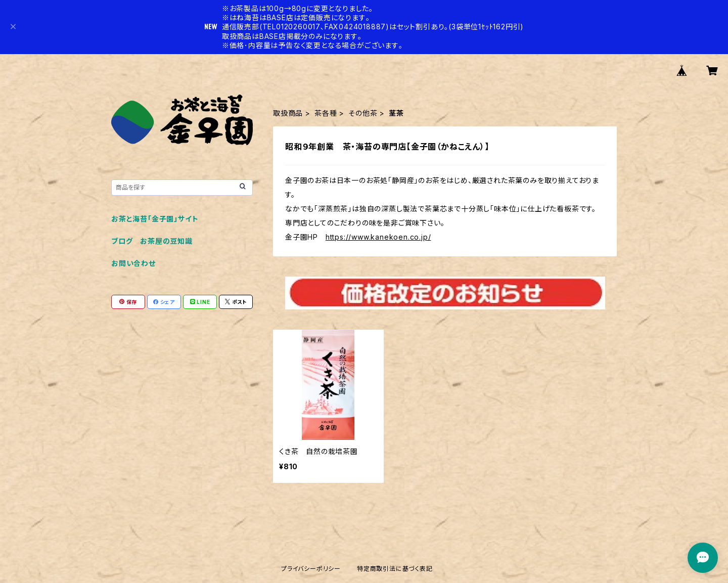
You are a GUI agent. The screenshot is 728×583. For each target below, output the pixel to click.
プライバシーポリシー (311, 569)
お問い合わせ (133, 263)
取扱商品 (288, 113)
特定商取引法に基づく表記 (395, 569)
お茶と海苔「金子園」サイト (155, 219)
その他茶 (363, 113)
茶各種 (326, 113)
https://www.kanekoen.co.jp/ (378, 237)
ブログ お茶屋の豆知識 (152, 241)
